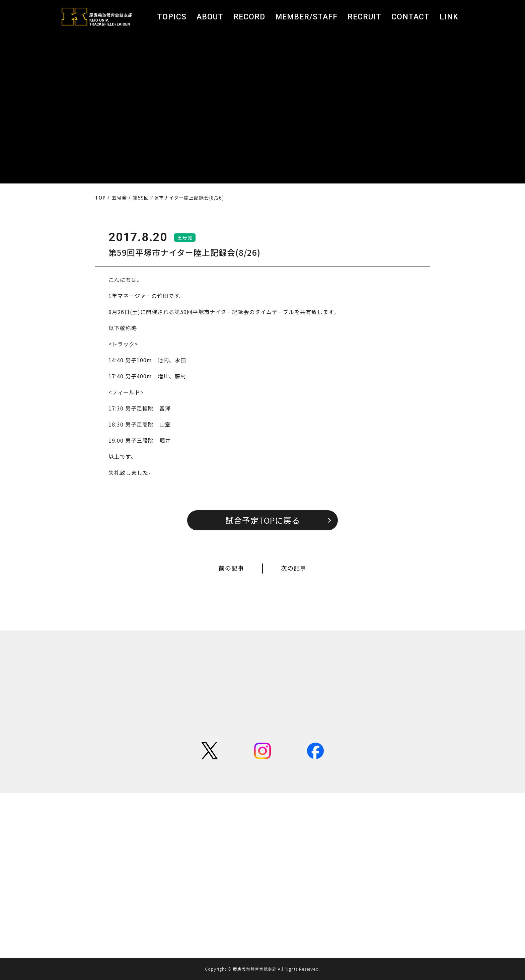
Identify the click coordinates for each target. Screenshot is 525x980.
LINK (449, 17)
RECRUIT (364, 17)
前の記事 (231, 568)
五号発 (185, 237)
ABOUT (210, 17)
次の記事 (294, 568)
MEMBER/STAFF (306, 17)
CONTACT (410, 17)
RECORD (249, 17)
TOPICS (172, 17)
